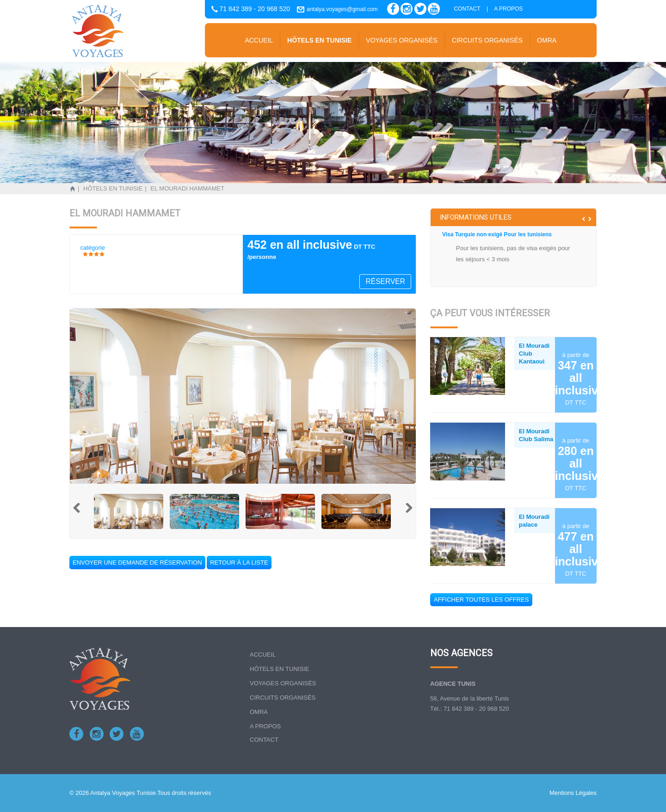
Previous (82, 512)
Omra (547, 40)
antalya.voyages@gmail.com (342, 9)
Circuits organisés (487, 40)
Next (403, 512)
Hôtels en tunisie (319, 40)
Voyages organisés (402, 40)
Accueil (259, 40)
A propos (508, 9)
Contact (467, 9)
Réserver (385, 281)
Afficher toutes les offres (481, 600)
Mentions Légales (573, 793)
